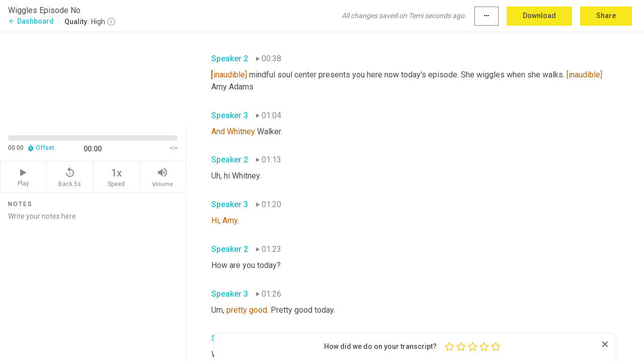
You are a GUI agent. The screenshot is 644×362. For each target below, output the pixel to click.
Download (539, 16)
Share (606, 16)
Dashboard (31, 21)
